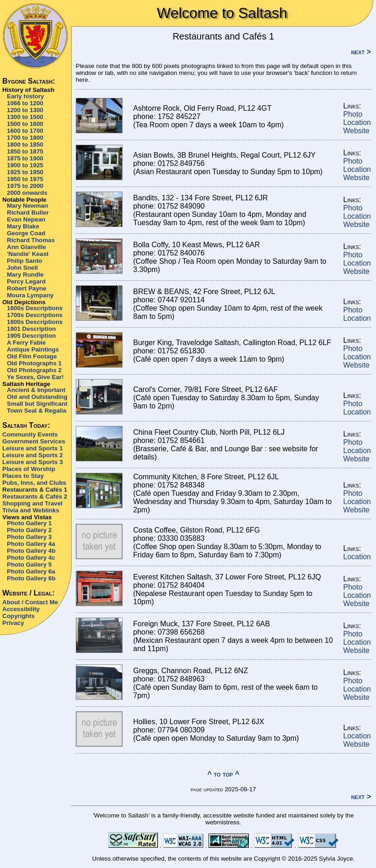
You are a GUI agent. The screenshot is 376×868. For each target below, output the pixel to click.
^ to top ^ (224, 774)
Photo (353, 114)
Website (357, 131)
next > (361, 52)
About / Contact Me (30, 602)
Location (357, 122)
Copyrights (18, 616)
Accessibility (21, 609)
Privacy (13, 623)
